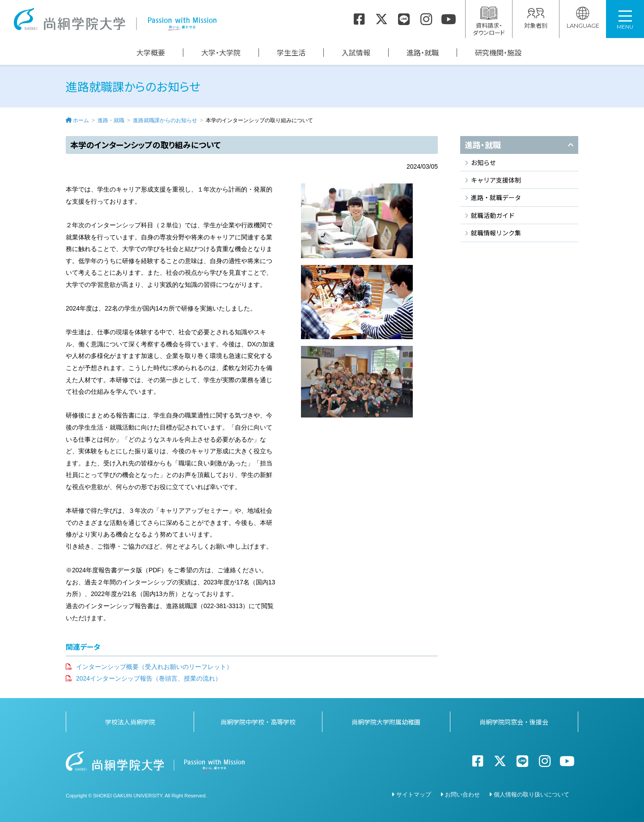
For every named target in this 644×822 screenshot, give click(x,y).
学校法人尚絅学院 (130, 722)
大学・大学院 (221, 53)
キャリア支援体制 (496, 180)
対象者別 (536, 18)
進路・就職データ (496, 197)
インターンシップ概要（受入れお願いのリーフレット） (154, 667)
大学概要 (151, 53)
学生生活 (291, 53)
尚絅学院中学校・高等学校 (258, 722)
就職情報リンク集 (496, 233)
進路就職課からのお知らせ (165, 120)
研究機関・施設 (498, 53)
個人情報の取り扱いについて (532, 794)
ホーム (81, 120)
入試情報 (356, 53)
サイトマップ (414, 794)
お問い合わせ (462, 794)
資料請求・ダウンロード (489, 22)
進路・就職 (423, 53)
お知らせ (483, 162)
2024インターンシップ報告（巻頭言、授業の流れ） (149, 678)
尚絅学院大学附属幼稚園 (386, 722)
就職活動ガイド (493, 215)
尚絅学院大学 (115, 19)
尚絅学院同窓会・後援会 (514, 722)
